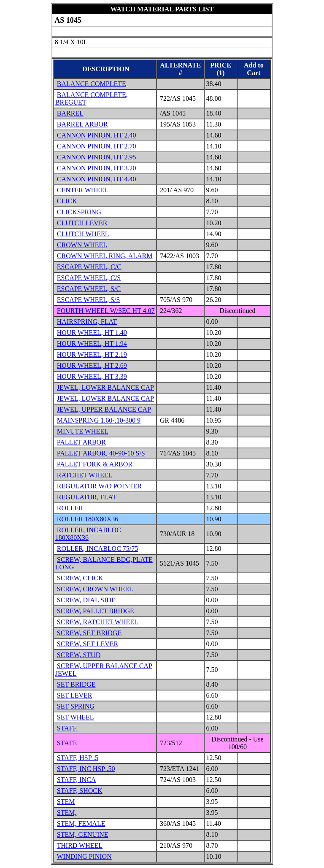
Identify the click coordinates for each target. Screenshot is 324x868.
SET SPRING (76, 706)
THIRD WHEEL (80, 845)
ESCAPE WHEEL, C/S (89, 278)
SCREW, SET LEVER (88, 644)
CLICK (67, 201)
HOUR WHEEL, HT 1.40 (92, 333)
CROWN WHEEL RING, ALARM (105, 256)
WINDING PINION (84, 856)
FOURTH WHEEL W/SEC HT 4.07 (106, 311)
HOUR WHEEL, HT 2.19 (92, 354)
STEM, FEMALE (81, 824)
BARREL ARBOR (82, 124)
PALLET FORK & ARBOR (95, 464)
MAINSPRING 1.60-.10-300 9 (99, 420)
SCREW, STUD (79, 655)
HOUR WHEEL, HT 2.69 (92, 365)
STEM (66, 802)
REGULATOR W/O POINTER (99, 486)
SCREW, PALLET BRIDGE (96, 611)
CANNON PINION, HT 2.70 (97, 146)
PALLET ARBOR (81, 442)
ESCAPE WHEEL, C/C (89, 267)
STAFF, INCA (77, 780)
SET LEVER (75, 695)
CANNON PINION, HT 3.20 (97, 168)
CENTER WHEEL (83, 190)
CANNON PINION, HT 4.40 (97, 179)
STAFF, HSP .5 (78, 758)
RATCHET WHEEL (85, 475)
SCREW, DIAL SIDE (86, 600)
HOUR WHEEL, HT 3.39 (92, 376)
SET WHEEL (76, 717)
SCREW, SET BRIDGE (89, 633)
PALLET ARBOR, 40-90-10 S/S (101, 453)
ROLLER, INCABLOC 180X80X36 (88, 534)
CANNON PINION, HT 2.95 (97, 157)
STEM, (67, 813)
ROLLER (70, 508)
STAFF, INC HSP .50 (86, 769)
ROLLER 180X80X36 (88, 519)
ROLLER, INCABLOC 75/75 (97, 549)
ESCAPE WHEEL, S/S (89, 300)
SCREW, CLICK (80, 578)
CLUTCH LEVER (82, 223)
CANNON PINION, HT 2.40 (97, 135)
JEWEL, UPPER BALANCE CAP (104, 409)
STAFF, (67, 728)
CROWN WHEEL (82, 245)
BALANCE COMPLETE (92, 84)
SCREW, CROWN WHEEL (95, 589)
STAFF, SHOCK (80, 791)
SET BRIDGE (76, 684)
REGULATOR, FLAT (87, 497)
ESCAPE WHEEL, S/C (89, 289)
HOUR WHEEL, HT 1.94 (92, 344)
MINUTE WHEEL (83, 431)
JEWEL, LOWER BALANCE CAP (105, 387)
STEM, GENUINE (83, 834)
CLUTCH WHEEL (83, 234)
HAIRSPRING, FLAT (87, 322)
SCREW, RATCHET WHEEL (98, 622)
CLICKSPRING (79, 212)
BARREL (70, 113)
